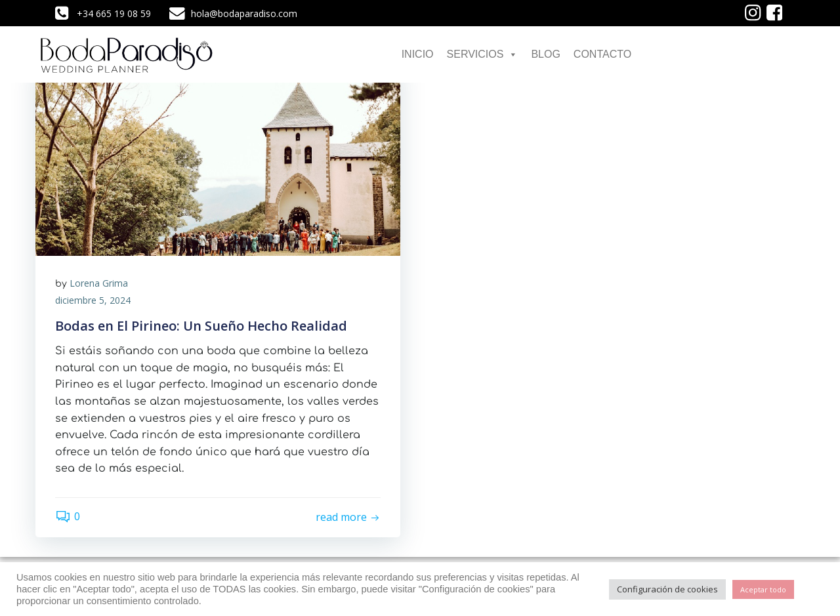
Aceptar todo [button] (763, 589)
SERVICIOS (483, 54)
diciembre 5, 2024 (93, 300)
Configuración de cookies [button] (667, 589)
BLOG (545, 54)
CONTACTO (602, 54)
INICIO (418, 54)
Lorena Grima (99, 283)
